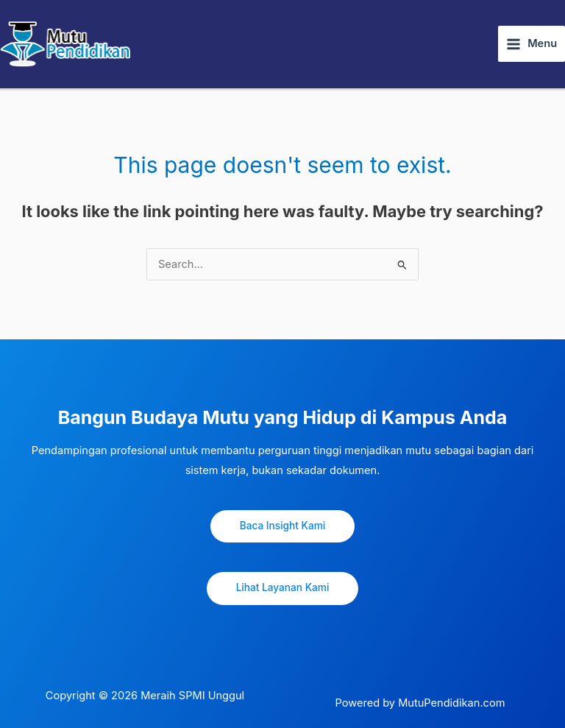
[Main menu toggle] (532, 44)
